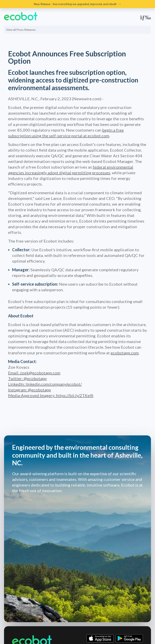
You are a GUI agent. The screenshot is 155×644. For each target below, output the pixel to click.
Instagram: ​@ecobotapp (29, 390)
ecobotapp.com (125, 353)
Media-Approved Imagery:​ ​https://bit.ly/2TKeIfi (51, 395)
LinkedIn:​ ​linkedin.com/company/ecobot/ (45, 384)
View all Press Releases (21, 30)
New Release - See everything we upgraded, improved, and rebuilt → (78, 4)
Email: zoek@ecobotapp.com (34, 373)
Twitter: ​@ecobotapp (27, 378)
